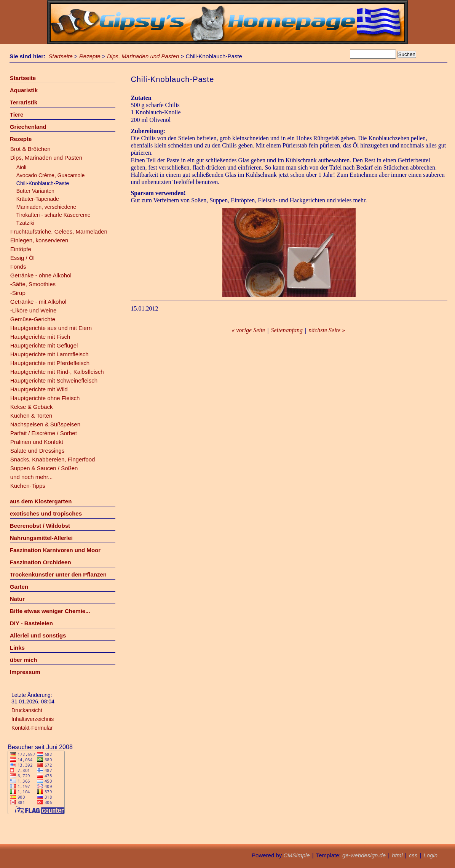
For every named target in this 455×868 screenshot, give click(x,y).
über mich (24, 660)
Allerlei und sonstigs (38, 635)
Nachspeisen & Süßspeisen (45, 424)
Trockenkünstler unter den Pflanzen (58, 574)
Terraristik (24, 102)
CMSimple (296, 855)
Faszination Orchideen (41, 562)
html (397, 855)
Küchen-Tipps (28, 486)
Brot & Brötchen (30, 149)
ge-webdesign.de (364, 855)
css (413, 855)
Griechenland (28, 127)
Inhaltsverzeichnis (33, 719)
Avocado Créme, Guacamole (51, 175)
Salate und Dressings (38, 451)
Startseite (61, 56)
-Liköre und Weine (33, 310)
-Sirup (18, 293)
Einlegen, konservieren (39, 240)
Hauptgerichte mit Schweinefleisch (54, 380)
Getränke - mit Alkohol (38, 302)
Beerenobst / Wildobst (40, 526)
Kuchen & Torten (31, 416)
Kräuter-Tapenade (38, 199)
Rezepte (90, 56)
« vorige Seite (248, 330)
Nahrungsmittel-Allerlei (41, 538)
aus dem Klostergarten (41, 501)
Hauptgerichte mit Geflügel (44, 345)
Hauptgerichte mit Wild (39, 389)
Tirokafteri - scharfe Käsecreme (53, 215)
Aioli (21, 167)
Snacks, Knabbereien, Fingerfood (53, 459)
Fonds (18, 267)
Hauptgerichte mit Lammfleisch (49, 354)
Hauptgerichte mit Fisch (40, 337)
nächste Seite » (327, 330)
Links (17, 648)
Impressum (25, 672)
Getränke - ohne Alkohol (41, 275)
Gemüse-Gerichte (33, 319)
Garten (19, 587)
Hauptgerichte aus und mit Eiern (51, 328)
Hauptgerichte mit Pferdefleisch (50, 363)
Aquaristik (24, 90)
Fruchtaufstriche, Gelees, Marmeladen (59, 231)
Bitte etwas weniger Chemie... (50, 611)
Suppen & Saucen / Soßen (44, 468)
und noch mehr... (32, 477)
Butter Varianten (35, 191)
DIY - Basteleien (31, 623)
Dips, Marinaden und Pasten (143, 56)
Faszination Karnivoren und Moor (55, 550)
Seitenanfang (287, 330)
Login (430, 855)
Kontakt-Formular (32, 728)
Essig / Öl (22, 258)
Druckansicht (27, 710)
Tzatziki (25, 223)
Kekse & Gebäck (32, 407)
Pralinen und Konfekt (37, 442)
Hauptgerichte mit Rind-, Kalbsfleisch (57, 372)
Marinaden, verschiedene (46, 207)
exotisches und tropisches (46, 513)
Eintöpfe (21, 249)
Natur (17, 599)
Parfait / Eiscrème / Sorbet (44, 433)
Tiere (17, 115)
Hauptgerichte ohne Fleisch (45, 398)
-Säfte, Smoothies (33, 284)
